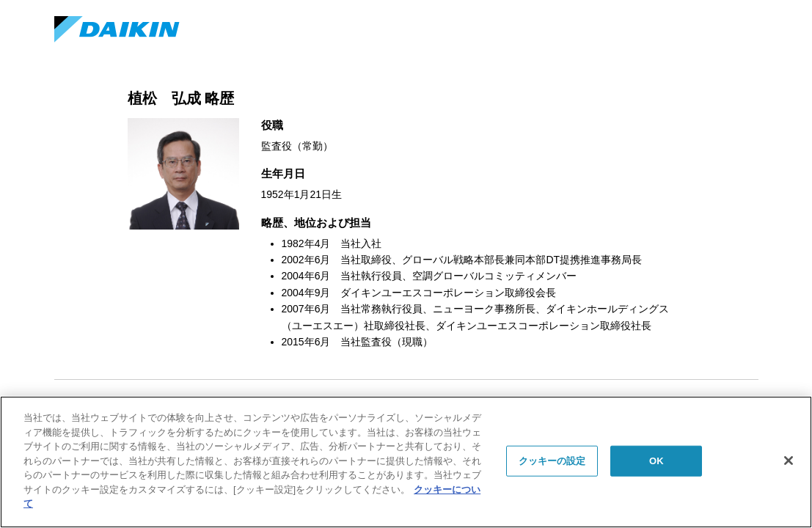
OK (656, 461)
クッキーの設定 (552, 461)
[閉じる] (789, 461)
